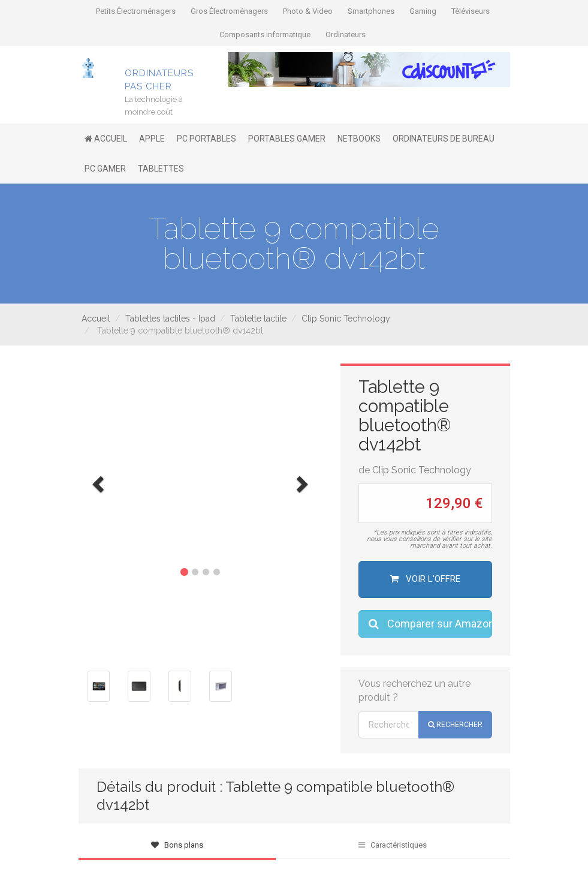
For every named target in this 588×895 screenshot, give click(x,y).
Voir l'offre (425, 579)
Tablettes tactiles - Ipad (170, 319)
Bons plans (177, 845)
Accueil (96, 319)
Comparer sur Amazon (430, 624)
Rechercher (455, 725)
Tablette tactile (258, 319)
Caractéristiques (393, 845)
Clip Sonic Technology (346, 319)
